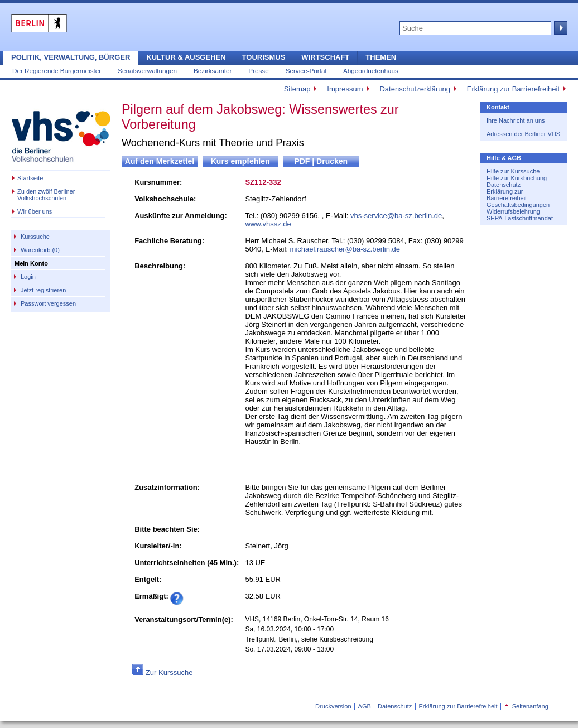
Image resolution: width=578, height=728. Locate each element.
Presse (258, 71)
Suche (560, 28)
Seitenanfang (526, 706)
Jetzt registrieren (43, 290)
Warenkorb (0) (40, 250)
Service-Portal (306, 71)
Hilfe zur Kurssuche (513, 171)
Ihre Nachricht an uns (516, 120)
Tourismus (264, 57)
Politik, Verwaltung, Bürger (71, 57)
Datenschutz (504, 185)
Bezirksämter (213, 71)
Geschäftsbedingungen (518, 205)
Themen (381, 57)
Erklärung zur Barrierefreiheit (513, 89)
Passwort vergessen (48, 303)
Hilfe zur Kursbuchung (517, 178)
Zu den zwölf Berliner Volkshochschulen (46, 195)
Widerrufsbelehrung (513, 211)
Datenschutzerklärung (415, 89)
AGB (365, 706)
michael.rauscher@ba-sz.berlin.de (345, 249)
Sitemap (297, 89)
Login (28, 277)
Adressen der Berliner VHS (523, 134)
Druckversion (333, 706)
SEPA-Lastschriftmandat (520, 218)
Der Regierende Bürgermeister (57, 71)
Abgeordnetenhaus (371, 71)
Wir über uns (35, 211)
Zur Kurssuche (169, 672)
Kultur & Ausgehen (186, 57)
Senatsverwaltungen (147, 71)
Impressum (345, 89)
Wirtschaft (325, 57)
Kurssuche (35, 237)
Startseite (30, 178)
